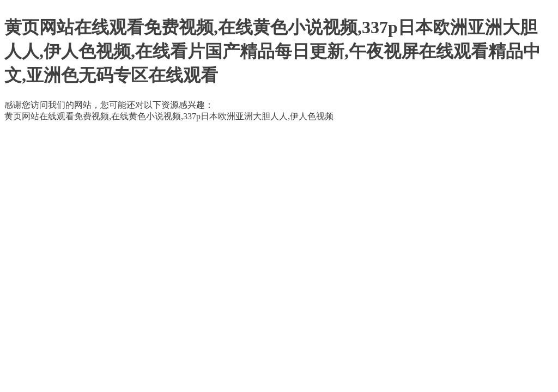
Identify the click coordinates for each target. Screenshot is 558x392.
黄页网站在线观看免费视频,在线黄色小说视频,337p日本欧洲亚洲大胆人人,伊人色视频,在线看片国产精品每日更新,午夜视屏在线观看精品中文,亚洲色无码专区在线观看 (272, 51)
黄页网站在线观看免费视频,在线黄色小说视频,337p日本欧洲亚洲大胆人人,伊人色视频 (169, 116)
